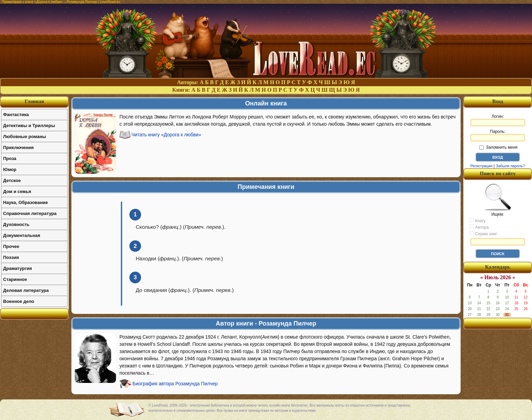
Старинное (15, 279)
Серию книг (483, 234)
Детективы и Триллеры (29, 126)
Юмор (10, 169)
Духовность (16, 224)
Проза (10, 158)
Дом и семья (17, 191)
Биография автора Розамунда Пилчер (175, 384)
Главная (34, 101)
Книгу (478, 220)
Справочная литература (30, 213)
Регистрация (481, 166)
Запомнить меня (498, 147)
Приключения (18, 147)
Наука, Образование (25, 202)
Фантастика (16, 115)
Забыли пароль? (511, 166)
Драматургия (18, 268)
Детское (12, 180)
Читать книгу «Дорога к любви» (166, 135)
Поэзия (11, 257)
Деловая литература (26, 290)
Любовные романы (25, 137)
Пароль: (498, 135)
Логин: (498, 120)
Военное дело (19, 301)
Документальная (22, 235)
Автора (479, 227)
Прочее (11, 246)
